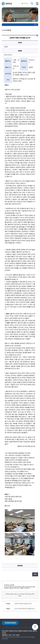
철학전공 (9, 4)
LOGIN (25, 3)
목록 (35, 574)
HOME (4, 30)
